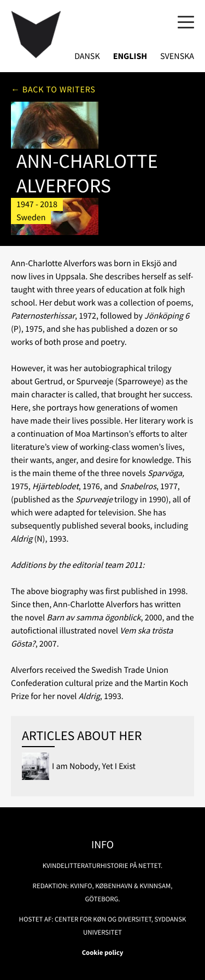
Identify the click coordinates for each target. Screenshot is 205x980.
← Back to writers (53, 90)
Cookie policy (103, 953)
